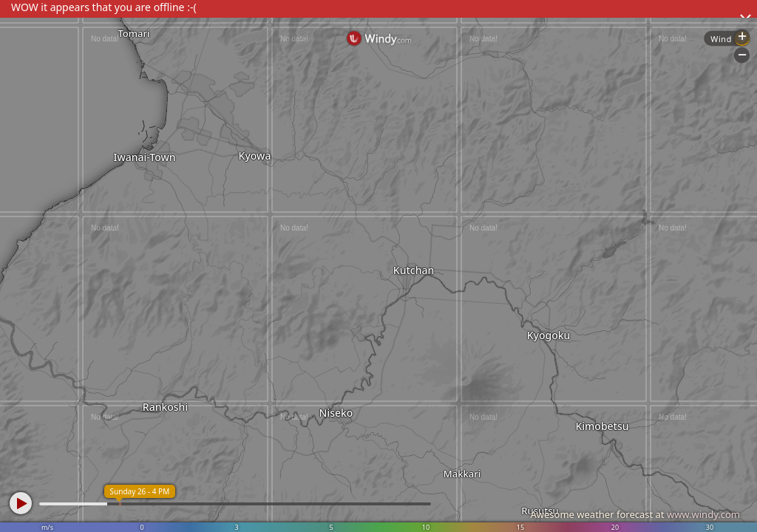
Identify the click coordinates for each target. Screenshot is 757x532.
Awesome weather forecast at (635, 514)
